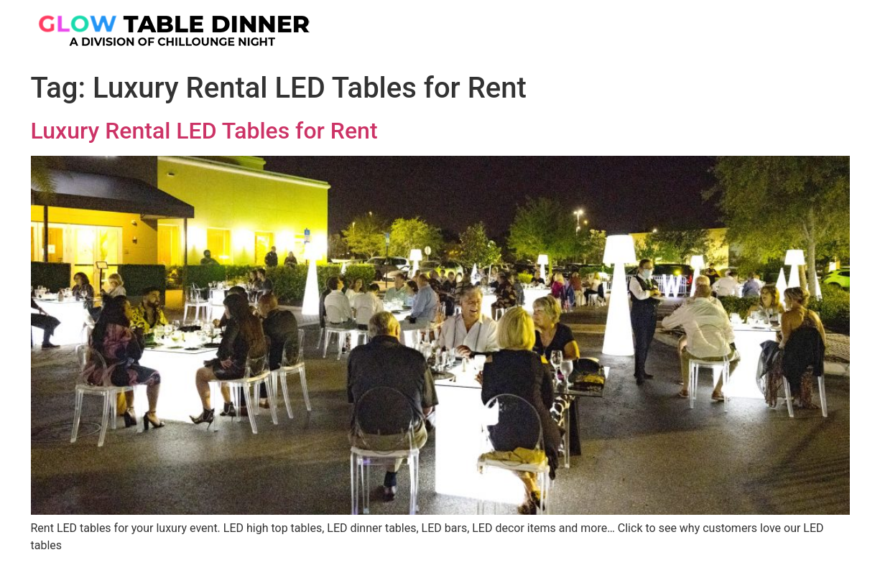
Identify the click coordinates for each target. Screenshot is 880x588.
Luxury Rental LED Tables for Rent (204, 131)
